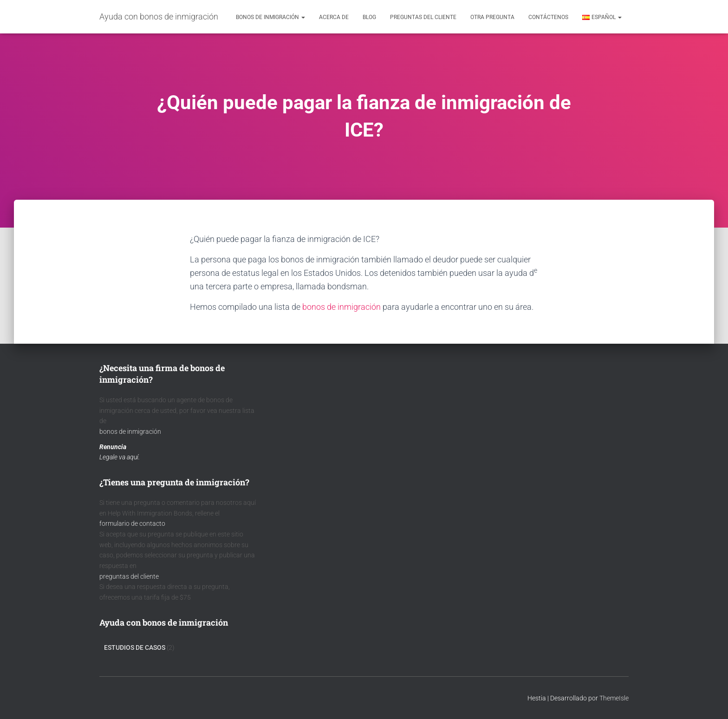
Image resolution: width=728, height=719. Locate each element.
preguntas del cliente (129, 576)
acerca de (334, 17)
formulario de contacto (132, 523)
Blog (369, 17)
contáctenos (548, 17)
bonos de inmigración (341, 307)
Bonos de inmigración (270, 17)
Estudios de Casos (135, 647)
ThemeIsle (614, 698)
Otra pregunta (492, 17)
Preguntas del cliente (423, 17)
